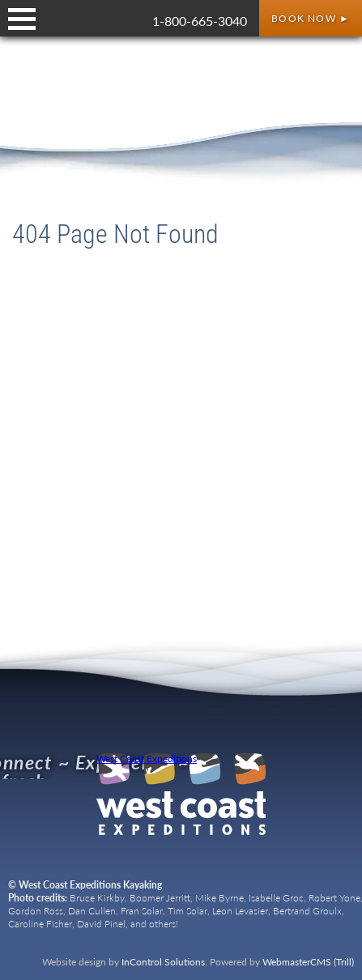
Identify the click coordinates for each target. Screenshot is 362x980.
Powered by (282, 962)
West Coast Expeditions (147, 759)
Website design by (124, 962)
